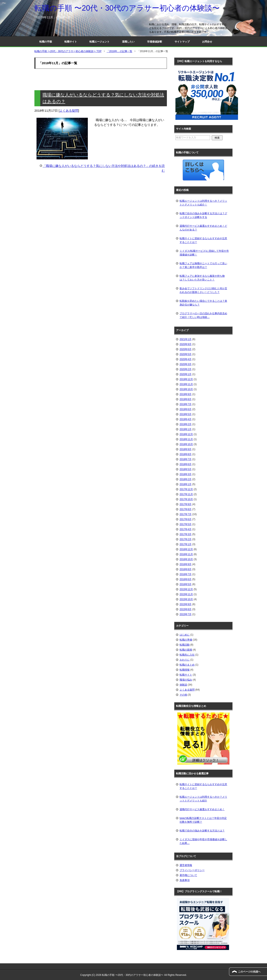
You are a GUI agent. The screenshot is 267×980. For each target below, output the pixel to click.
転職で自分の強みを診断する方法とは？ (202, 831)
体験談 (183, 685)
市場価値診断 (155, 42)
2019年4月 (186, 419)
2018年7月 (186, 459)
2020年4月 (186, 359)
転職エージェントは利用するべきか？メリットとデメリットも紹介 (203, 799)
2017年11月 (186, 494)
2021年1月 (186, 339)
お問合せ (207, 42)
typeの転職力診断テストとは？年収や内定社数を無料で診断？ (203, 820)
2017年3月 (186, 534)
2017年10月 (186, 499)
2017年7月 (186, 514)
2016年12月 (186, 549)
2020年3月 (186, 364)
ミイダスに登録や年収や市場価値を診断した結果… (203, 841)
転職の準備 (186, 640)
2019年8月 (186, 399)
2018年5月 (186, 469)
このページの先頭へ (249, 972)
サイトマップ (182, 42)
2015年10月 (186, 599)
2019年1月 (186, 429)
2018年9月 (186, 449)
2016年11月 (186, 554)
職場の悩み (186, 680)
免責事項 (185, 880)
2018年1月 (186, 484)
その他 (183, 695)
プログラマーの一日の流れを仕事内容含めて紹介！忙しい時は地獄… (203, 315)
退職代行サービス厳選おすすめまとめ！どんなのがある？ (203, 228)
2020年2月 (186, 369)
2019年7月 (186, 404)
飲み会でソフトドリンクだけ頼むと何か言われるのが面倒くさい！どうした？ (203, 290)
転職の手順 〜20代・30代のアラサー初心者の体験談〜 (127, 8)
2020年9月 (186, 344)
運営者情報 (186, 865)
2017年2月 (186, 539)
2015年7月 (186, 614)
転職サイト (71, 42)
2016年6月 (186, 579)
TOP (68, 51)
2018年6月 (186, 464)
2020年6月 (186, 349)
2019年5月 (186, 414)
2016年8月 (186, 569)
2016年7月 (186, 574)
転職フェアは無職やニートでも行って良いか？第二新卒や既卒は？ (203, 265)
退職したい (128, 42)
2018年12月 (186, 434)
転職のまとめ (187, 665)
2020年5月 (186, 354)
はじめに (185, 635)
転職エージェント (99, 42)
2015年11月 (186, 594)
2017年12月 (186, 489)
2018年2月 (186, 479)
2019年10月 (186, 389)
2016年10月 (186, 559)
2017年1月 (186, 544)
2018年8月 (186, 454)
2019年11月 (186, 384)
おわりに (185, 660)
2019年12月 (186, 379)
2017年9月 (186, 504)
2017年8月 (186, 509)
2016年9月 (186, 564)
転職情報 (185, 670)
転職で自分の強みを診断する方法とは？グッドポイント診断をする (203, 215)
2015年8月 (186, 609)
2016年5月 (186, 584)
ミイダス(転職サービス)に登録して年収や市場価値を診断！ (204, 253)
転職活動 (185, 645)
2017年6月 (186, 519)
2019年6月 (186, 409)
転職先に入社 (187, 655)
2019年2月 (186, 424)
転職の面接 (186, 650)
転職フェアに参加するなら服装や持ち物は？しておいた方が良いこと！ (202, 278)
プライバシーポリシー (192, 870)
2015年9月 (186, 604)
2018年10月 (186, 444)
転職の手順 (46, 42)
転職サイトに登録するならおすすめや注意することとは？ (203, 240)
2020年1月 (186, 374)
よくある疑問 (69, 111)
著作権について (188, 875)
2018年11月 (186, 439)
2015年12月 (186, 589)
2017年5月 (186, 524)
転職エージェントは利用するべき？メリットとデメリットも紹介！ (203, 203)
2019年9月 (186, 394)
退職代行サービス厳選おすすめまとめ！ (202, 809)
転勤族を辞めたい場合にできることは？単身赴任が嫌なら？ (203, 303)
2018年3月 (186, 474)
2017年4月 (186, 529)
